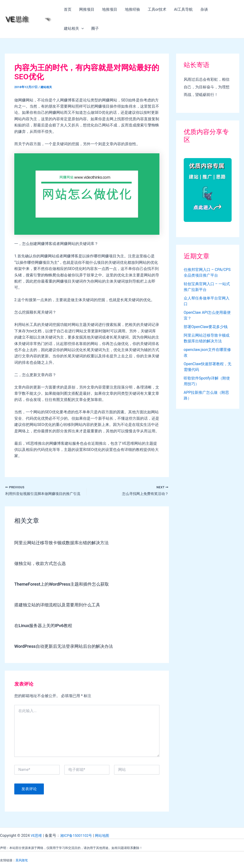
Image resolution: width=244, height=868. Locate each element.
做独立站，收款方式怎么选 (43, 564)
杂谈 (204, 9)
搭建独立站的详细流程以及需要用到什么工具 (62, 605)
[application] (81, 29)
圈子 (95, 28)
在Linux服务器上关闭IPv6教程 (46, 626)
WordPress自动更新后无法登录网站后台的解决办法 (69, 647)
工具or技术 (157, 9)
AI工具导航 (183, 9)
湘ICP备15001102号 (78, 836)
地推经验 (132, 9)
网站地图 (106, 836)
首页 (68, 9)
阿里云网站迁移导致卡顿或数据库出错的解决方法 (67, 543)
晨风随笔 (22, 860)
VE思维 (37, 836)
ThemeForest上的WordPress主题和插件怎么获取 (66, 585)
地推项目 (110, 9)
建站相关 (74, 29)
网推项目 (87, 9)
